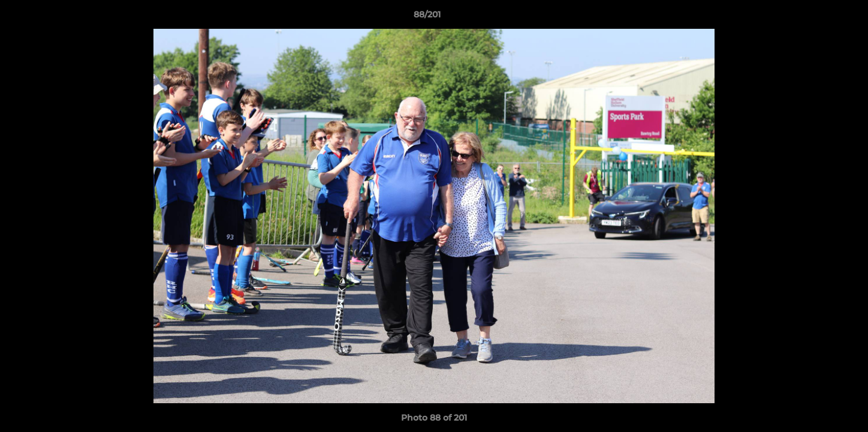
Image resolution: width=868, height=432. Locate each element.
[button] (818, 17)
